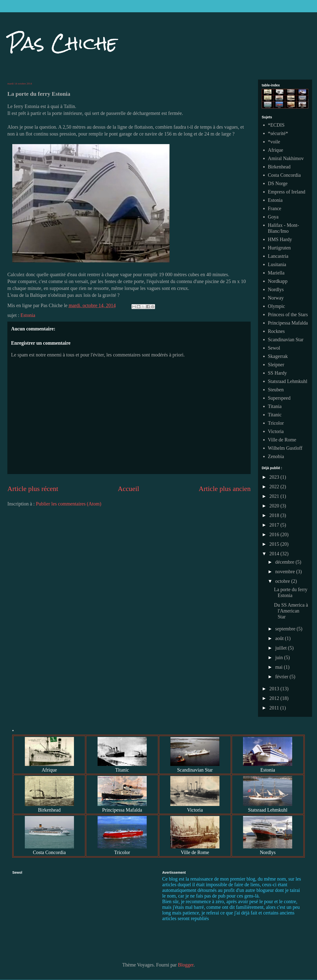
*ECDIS (276, 125)
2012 (275, 698)
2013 (275, 689)
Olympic (276, 306)
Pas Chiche (62, 43)
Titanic (275, 415)
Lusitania (277, 264)
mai (280, 667)
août (280, 638)
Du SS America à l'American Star (291, 611)
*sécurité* (278, 133)
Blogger (186, 965)
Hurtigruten (279, 248)
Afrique (275, 150)
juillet (282, 648)
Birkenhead (279, 167)
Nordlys (276, 289)
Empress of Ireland (287, 192)
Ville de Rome (282, 440)
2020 (275, 506)
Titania (275, 406)
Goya (273, 217)
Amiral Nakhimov (286, 158)
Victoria (276, 431)
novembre (286, 572)
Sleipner (276, 365)
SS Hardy (277, 373)
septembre (286, 629)
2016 (275, 534)
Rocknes (276, 331)
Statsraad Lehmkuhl (288, 381)
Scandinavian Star (286, 340)
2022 (275, 487)
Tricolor (276, 423)
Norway (276, 298)
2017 (275, 525)
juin (280, 657)
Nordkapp (278, 281)
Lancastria (278, 256)
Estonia (28, 315)
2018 (275, 515)
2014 (275, 554)
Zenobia (276, 456)
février (282, 677)
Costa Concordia (284, 175)
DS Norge (278, 183)
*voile (274, 142)
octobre (283, 581)
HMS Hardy (280, 239)
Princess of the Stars (288, 314)
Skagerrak (278, 356)
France (274, 208)
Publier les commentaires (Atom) (69, 504)
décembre (285, 562)
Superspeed (279, 398)
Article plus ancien (225, 489)
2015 (275, 544)
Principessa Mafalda (288, 323)
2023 (275, 477)
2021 (275, 496)
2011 (275, 708)
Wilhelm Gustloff (285, 448)
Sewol (274, 348)
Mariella (276, 273)
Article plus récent (33, 489)
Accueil (128, 489)
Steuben (276, 390)
